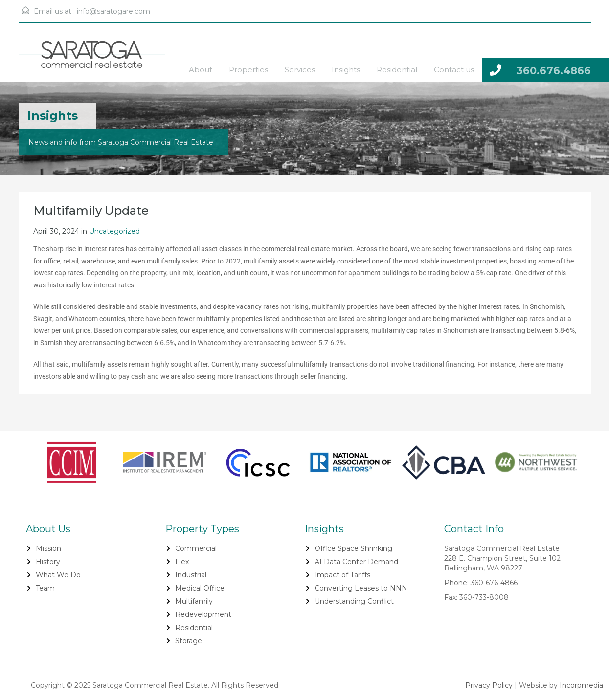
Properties (248, 70)
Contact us (454, 70)
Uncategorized (114, 231)
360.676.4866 (554, 71)
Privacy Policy (489, 685)
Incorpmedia (581, 685)
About (201, 70)
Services (300, 70)
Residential (397, 70)
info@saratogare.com (113, 11)
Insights (346, 70)
